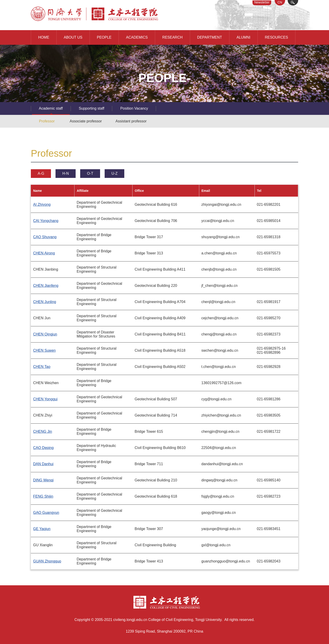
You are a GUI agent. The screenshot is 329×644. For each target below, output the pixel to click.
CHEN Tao (42, 367)
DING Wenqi (43, 480)
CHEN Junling (45, 302)
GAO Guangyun (46, 513)
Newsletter (262, 2)
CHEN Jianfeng (46, 286)
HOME (44, 37)
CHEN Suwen (44, 350)
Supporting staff (92, 108)
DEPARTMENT (210, 37)
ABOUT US (73, 37)
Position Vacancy (134, 108)
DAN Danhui (43, 464)
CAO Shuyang (45, 237)
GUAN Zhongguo (47, 561)
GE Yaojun (42, 529)
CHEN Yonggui (45, 399)
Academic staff (51, 108)
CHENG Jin (43, 432)
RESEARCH (172, 37)
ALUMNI (243, 37)
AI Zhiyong (42, 205)
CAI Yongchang (46, 221)
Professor (47, 121)
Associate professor (86, 121)
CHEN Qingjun (45, 334)
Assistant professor (131, 121)
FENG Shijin (43, 496)
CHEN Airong (44, 253)
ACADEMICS (137, 37)
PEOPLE (104, 37)
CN (280, 2)
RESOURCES (276, 37)
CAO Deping (43, 448)
